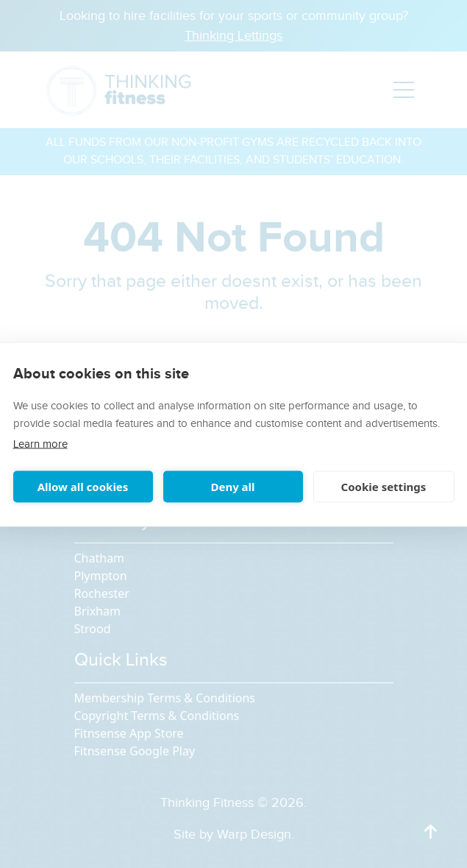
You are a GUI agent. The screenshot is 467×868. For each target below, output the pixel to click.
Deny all (232, 487)
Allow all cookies (83, 487)
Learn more (40, 444)
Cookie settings (384, 487)
